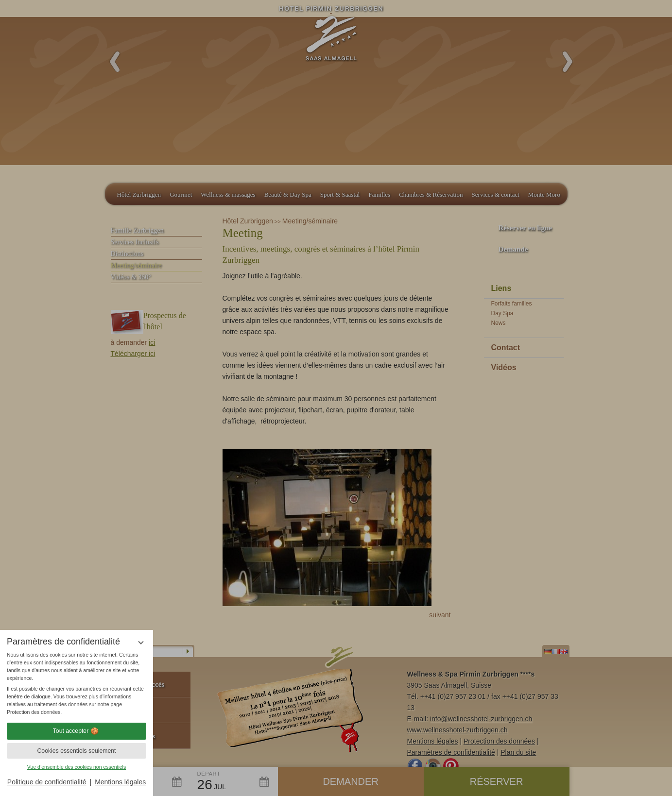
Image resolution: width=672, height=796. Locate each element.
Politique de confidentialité (47, 782)
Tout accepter (77, 731)
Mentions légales (120, 782)
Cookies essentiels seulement (76, 751)
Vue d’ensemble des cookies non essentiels (77, 767)
